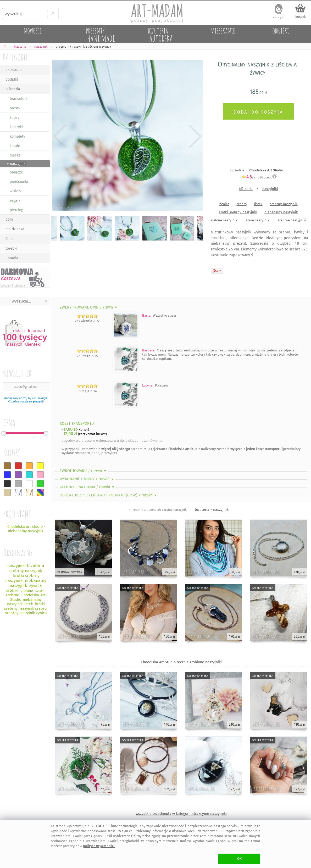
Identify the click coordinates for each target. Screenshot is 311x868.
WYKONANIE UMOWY (87, 479)
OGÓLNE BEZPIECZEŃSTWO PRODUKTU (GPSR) (109, 495)
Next (194, 137)
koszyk (301, 17)
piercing (16, 210)
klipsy (15, 118)
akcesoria (14, 70)
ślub (9, 239)
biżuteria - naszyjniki (212, 510)
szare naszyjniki (258, 220)
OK (239, 859)
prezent (38, 402)
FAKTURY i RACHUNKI (87, 487)
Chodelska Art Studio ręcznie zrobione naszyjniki (181, 662)
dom (9, 219)
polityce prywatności (99, 846)
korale (15, 146)
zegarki (16, 201)
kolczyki (16, 127)
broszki (16, 108)
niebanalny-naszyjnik (281, 212)
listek (258, 204)
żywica (224, 204)
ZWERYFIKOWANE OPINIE (89, 307)
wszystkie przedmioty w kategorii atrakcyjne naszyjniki (181, 814)
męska (15, 155)
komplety (17, 136)
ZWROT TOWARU (83, 471)
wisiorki (16, 191)
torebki (11, 248)
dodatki (12, 79)
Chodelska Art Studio (266, 170)
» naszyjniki (17, 164)
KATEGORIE (15, 57)
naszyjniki (270, 189)
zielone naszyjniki (225, 220)
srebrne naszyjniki (292, 220)
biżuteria (13, 89)
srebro (242, 204)
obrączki (17, 172)
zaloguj (279, 17)
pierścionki (19, 182)
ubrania (12, 258)
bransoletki (19, 99)
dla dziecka (15, 229)
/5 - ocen (256, 177)
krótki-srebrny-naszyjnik (238, 212)
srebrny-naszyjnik (284, 204)
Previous (60, 137)
